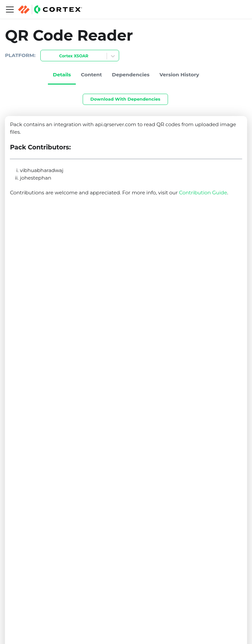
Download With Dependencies (125, 99)
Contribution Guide (203, 193)
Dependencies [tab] (131, 75)
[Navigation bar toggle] (10, 10)
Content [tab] (92, 75)
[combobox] (45, 56)
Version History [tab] (179, 75)
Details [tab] (62, 75)
